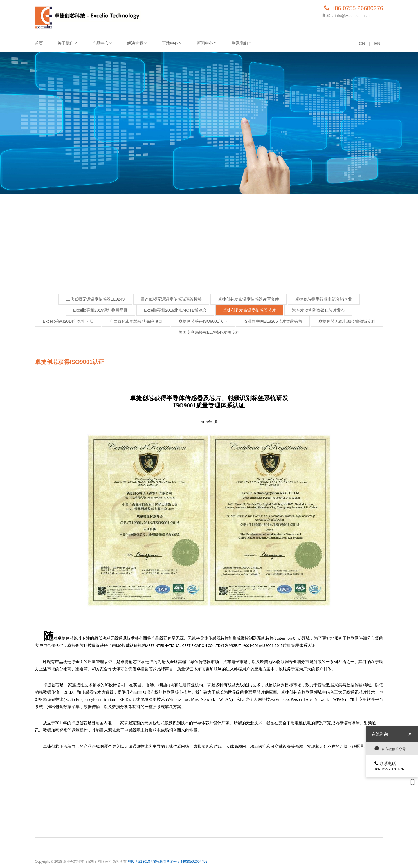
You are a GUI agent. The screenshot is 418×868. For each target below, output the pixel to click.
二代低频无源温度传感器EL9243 (95, 299)
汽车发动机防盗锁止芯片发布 (318, 310)
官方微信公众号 (390, 748)
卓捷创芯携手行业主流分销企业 (324, 299)
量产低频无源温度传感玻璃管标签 (171, 299)
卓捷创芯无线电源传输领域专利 (347, 321)
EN (377, 43)
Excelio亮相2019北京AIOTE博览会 (175, 310)
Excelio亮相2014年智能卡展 (68, 321)
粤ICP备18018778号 (144, 862)
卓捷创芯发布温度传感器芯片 (249, 310)
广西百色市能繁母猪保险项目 (136, 321)
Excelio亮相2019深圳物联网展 (100, 310)
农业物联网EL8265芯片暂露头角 (273, 321)
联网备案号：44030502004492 (183, 862)
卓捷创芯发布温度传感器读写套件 (248, 299)
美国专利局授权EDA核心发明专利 (209, 332)
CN (362, 43)
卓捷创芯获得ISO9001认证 (203, 321)
